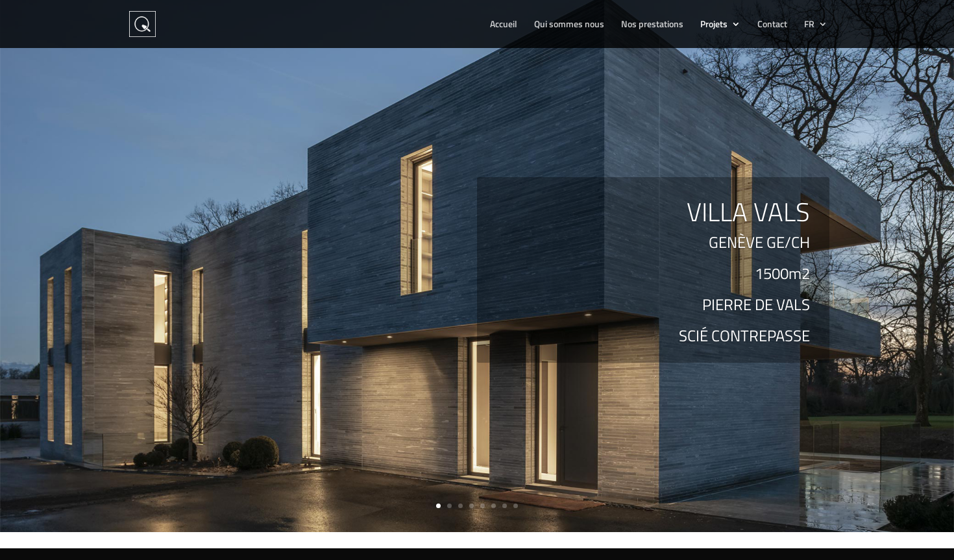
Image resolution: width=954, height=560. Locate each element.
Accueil (504, 25)
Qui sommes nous (569, 25)
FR (809, 25)
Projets (714, 25)
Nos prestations (652, 25)
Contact (772, 25)
